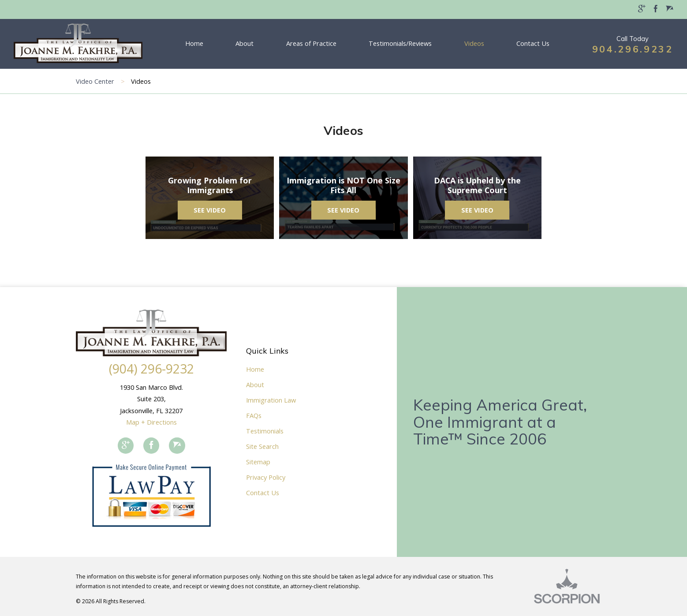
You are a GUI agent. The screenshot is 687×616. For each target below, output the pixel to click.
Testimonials (265, 431)
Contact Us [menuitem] (533, 43)
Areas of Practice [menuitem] (311, 43)
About (255, 385)
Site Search (262, 446)
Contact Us (263, 493)
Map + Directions (151, 422)
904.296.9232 (633, 49)
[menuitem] (642, 9)
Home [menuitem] (194, 43)
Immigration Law (271, 400)
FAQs (254, 415)
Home (255, 369)
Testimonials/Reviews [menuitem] (400, 43)
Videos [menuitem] (474, 43)
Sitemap (258, 462)
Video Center (95, 81)
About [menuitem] (245, 43)
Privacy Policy (266, 477)
